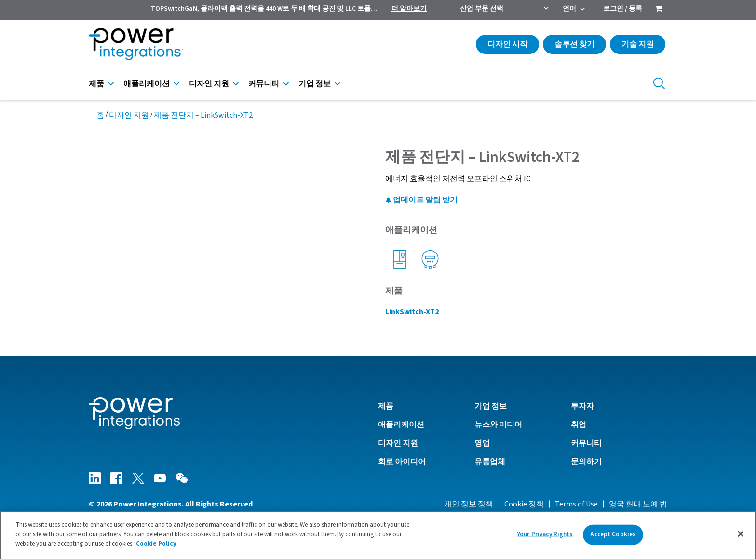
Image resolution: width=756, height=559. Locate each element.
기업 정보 (315, 84)
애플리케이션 (147, 84)
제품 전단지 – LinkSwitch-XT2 (203, 115)
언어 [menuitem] (569, 9)
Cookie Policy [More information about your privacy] (156, 548)
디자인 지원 (209, 84)
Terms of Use (576, 504)
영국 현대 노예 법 (638, 504)
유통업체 (490, 462)
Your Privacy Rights (545, 538)
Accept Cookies (613, 538)
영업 (482, 443)
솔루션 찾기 (574, 44)
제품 (96, 84)
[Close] (741, 538)
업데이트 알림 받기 (421, 200)
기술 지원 (638, 44)
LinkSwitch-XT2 (412, 312)
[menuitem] (659, 10)
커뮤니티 (264, 84)
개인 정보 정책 (469, 504)
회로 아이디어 (402, 462)
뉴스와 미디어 (498, 425)
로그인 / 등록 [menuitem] (623, 9)
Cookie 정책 (524, 504)
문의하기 (586, 462)
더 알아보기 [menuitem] (409, 9)
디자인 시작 (507, 44)
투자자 (582, 406)
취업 (579, 425)
